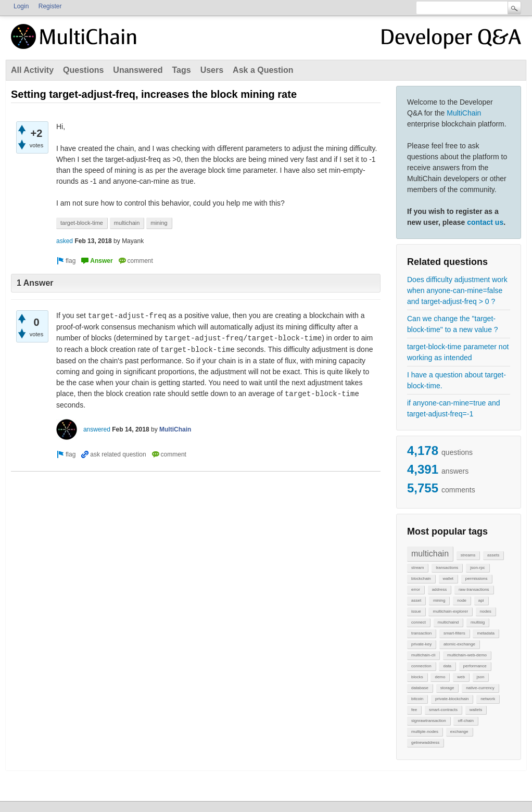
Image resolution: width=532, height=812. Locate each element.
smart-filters (454, 633)
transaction (421, 633)
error (416, 589)
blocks (417, 677)
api (481, 600)
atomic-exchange (459, 644)
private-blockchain (452, 699)
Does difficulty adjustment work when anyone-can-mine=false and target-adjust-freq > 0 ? (457, 290)
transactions (447, 568)
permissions (477, 579)
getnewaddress (425, 743)
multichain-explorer (450, 611)
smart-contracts (443, 710)
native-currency (480, 688)
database (420, 688)
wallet (448, 579)
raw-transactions (474, 589)
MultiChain (464, 113)
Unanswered (138, 70)
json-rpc (477, 568)
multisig (478, 622)
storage (447, 688)
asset (416, 600)
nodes (486, 611)
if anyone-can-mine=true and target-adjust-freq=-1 (454, 408)
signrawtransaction (429, 721)
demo (440, 677)
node (462, 600)
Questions (83, 70)
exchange (459, 732)
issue (416, 611)
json (481, 677)
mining (439, 600)
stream (417, 568)
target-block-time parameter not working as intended (458, 352)
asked (65, 241)
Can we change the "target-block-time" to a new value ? (453, 324)
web (461, 677)
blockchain (421, 579)
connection (421, 666)
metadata (485, 633)
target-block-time (82, 223)
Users (212, 70)
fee (414, 710)
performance (475, 666)
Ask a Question (263, 70)
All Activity (32, 70)
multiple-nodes (425, 732)
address (439, 589)
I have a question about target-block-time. (457, 380)
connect (419, 622)
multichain (430, 554)
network (488, 699)
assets (493, 555)
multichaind (448, 622)
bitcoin (417, 699)
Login (21, 6)
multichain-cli (423, 655)
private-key (421, 644)
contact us (485, 222)
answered (97, 429)
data (447, 666)
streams (468, 555)
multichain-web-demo (467, 655)
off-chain (466, 721)
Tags (181, 70)
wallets (476, 710)
